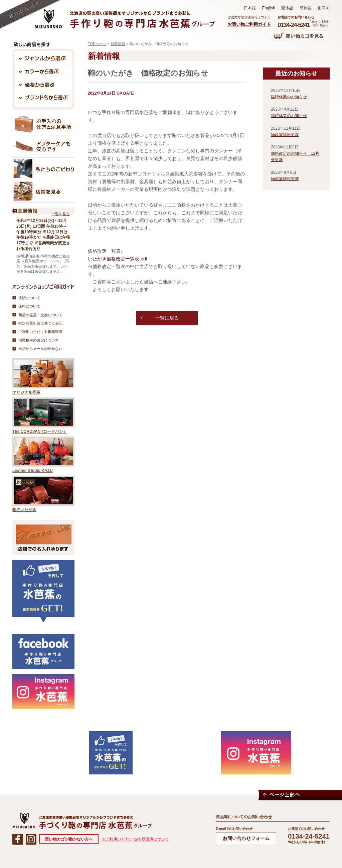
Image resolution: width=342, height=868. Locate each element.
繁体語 (287, 8)
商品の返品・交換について (40, 315)
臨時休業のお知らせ (289, 97)
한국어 (324, 8)
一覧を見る (61, 214)
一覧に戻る (167, 320)
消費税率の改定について (39, 340)
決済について (29, 298)
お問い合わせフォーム (246, 838)
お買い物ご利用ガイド (249, 24)
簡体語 (306, 8)
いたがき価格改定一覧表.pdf (118, 259)
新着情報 (118, 44)
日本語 (250, 8)
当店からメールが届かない (40, 349)
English (269, 8)
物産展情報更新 (285, 135)
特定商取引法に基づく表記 (40, 323)
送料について (29, 306)
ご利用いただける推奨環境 (40, 332)
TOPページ (97, 44)
